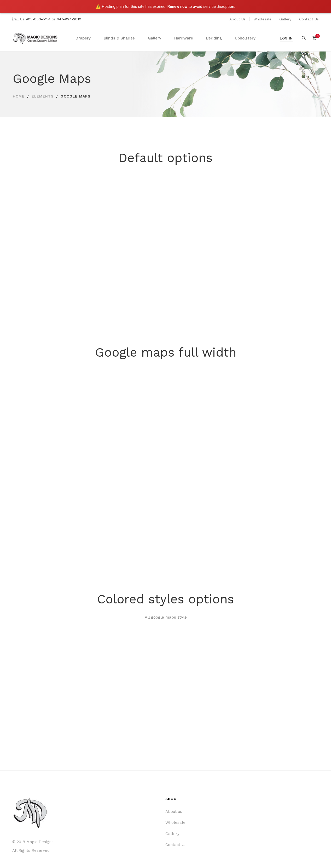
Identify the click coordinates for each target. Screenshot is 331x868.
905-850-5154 (38, 19)
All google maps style (166, 617)
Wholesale (262, 19)
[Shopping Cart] (314, 38)
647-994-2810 (69, 19)
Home (19, 96)
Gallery (285, 19)
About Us (237, 19)
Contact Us (309, 19)
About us (174, 812)
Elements (43, 96)
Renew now (178, 7)
